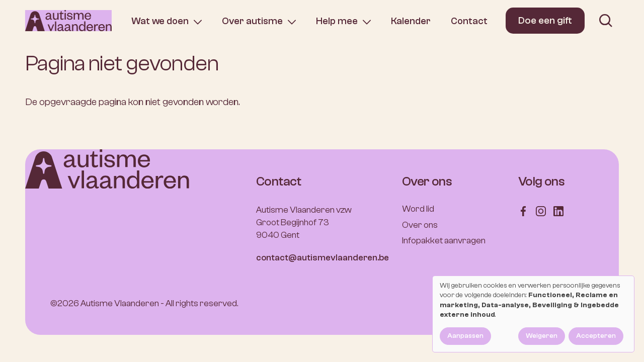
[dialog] (533, 314)
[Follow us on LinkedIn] (558, 210)
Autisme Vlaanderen (120, 303)
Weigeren (542, 336)
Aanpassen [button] (465, 336)
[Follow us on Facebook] (523, 210)
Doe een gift (545, 20)
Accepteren (596, 336)
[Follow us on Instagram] (541, 210)
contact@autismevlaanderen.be (323, 258)
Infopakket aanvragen (444, 241)
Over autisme (252, 21)
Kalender (411, 21)
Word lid (418, 209)
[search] (606, 21)
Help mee (337, 21)
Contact (469, 21)
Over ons (420, 225)
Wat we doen (160, 21)
